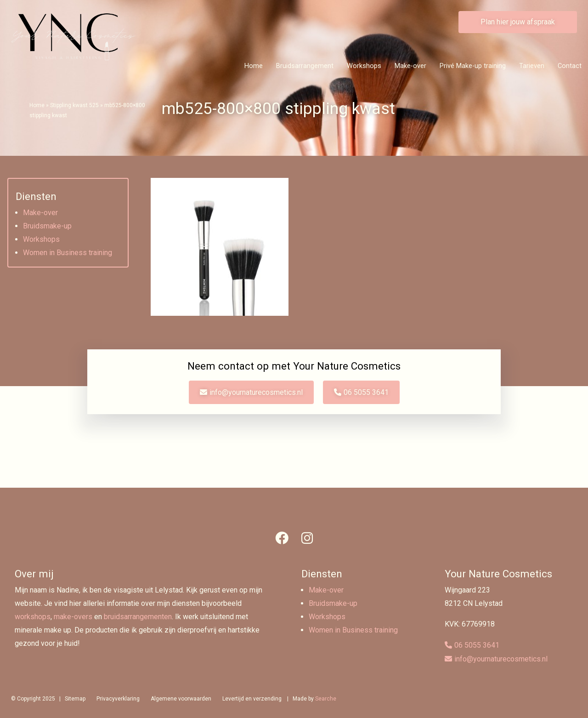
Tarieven (532, 66)
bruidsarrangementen (138, 617)
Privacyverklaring (118, 699)
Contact (570, 66)
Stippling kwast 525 (74, 105)
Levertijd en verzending (252, 699)
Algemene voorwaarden (181, 699)
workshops (33, 617)
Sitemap (75, 699)
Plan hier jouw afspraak (518, 22)
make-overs (73, 617)
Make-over (410, 66)
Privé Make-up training (473, 66)
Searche (326, 699)
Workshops (364, 66)
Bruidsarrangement (305, 66)
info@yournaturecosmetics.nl (256, 392)
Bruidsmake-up (47, 226)
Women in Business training (68, 253)
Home (254, 66)
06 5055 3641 (366, 392)
